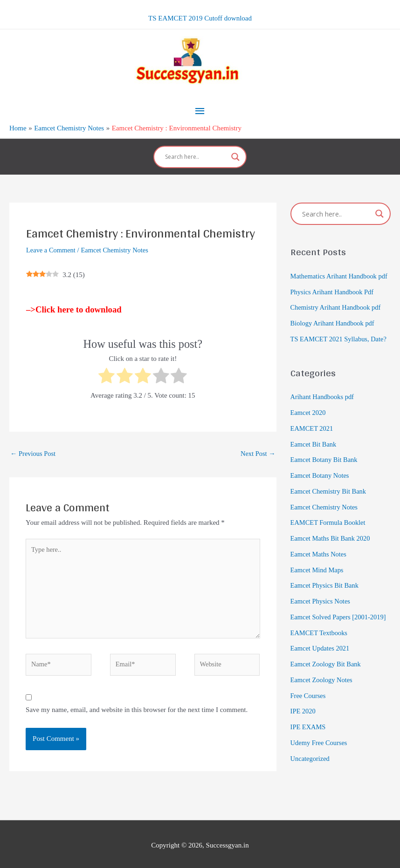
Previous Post (34, 446)
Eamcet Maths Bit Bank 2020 (332, 544)
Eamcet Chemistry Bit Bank (330, 497)
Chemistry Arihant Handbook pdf (337, 313)
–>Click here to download (74, 301)
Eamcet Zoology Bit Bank (327, 670)
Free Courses (309, 701)
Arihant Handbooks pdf (324, 403)
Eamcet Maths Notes (320, 560)
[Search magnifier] (235, 149)
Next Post (257, 446)
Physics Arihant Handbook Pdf (334, 298)
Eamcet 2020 (309, 419)
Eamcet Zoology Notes (323, 686)
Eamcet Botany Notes (321, 481)
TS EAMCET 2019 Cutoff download (200, 17)
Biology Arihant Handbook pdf (334, 329)
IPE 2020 (303, 717)
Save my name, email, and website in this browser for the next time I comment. (137, 707)
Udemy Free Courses (320, 749)
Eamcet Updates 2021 (321, 654)
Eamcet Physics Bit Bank (326, 591)
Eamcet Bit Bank (314, 450)
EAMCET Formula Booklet (329, 529)
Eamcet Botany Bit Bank (325, 466)
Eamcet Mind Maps (318, 576)
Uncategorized (311, 764)
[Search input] (196, 149)
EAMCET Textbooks (320, 638)
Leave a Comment (52, 242)
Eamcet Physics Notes (321, 607)
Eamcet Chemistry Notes (118, 242)
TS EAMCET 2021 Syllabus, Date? (340, 345)
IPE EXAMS (309, 733)
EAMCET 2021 (313, 434)
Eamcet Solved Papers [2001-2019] (340, 623)
